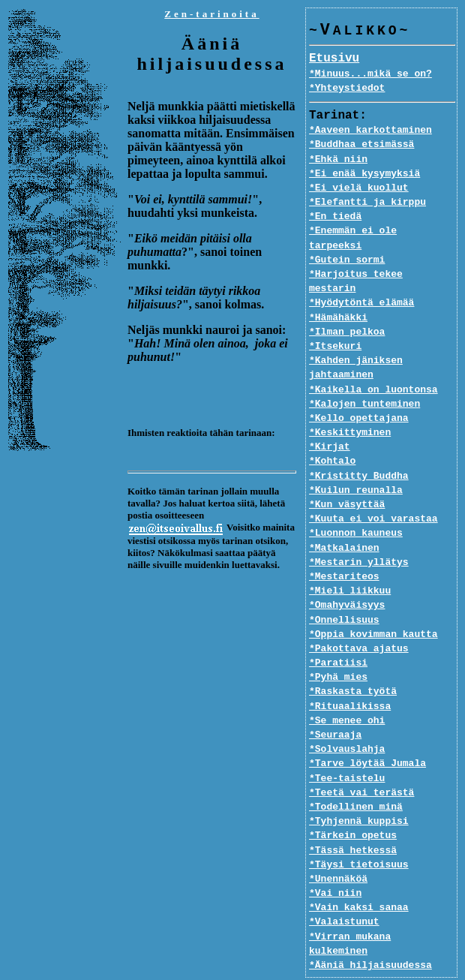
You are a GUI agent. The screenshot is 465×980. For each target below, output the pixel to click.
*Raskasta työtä (353, 663)
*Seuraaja (335, 707)
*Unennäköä (338, 851)
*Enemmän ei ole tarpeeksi (382, 231)
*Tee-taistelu (347, 750)
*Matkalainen (344, 519)
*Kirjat (330, 419)
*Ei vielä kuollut (359, 188)
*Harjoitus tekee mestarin (382, 260)
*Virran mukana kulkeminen (382, 908)
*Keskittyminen (350, 404)
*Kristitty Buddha (359, 447)
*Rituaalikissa (350, 678)
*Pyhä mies (338, 649)
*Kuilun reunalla (356, 461)
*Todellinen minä (356, 779)
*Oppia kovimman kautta (373, 606)
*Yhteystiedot (347, 89)
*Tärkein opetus (353, 807)
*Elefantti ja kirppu (367, 203)
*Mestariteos (344, 549)
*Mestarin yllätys (359, 534)
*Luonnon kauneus (356, 505)
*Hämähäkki (338, 289)
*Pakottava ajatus (359, 621)
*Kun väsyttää (347, 476)
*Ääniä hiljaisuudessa (370, 922)
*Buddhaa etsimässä (361, 145)
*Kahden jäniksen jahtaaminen (356, 340)
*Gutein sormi (347, 246)
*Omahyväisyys (347, 577)
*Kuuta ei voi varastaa (373, 491)
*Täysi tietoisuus (359, 836)
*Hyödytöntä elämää (361, 275)
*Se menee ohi (347, 692)
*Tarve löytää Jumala (367, 735)
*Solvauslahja (347, 721)
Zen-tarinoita (211, 14)
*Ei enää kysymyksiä (364, 174)
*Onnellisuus (344, 591)
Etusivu (334, 59)
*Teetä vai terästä (361, 764)
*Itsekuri (335, 318)
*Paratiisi (338, 635)
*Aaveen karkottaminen (370, 131)
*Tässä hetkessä (353, 822)
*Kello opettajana (359, 390)
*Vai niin (335, 865)
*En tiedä (335, 217)
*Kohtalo (332, 433)
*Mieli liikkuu (350, 563)
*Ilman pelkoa (347, 303)
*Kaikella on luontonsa (373, 361)
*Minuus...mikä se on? (370, 74)
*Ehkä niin (338, 160)
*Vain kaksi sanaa (359, 879)
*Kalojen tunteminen (364, 375)
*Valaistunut (344, 894)
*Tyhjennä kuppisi (359, 793)
